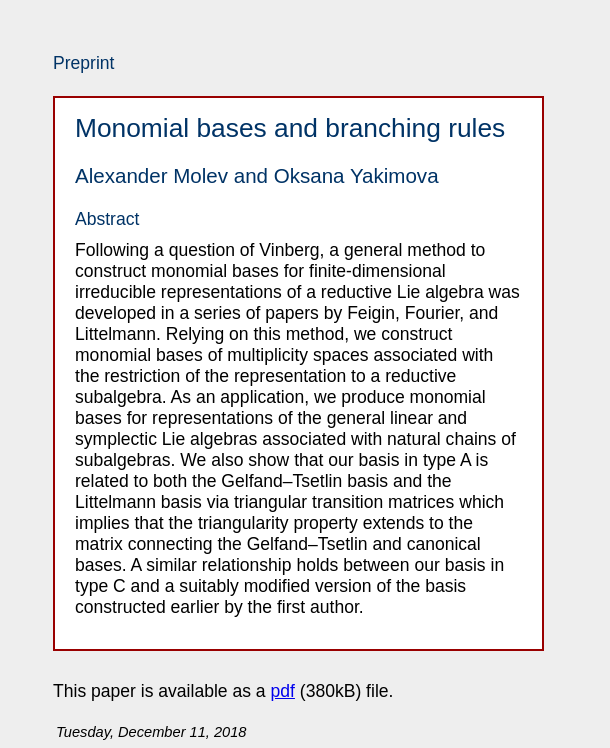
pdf (283, 691)
